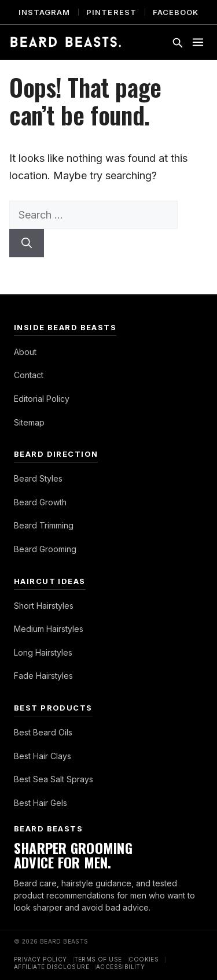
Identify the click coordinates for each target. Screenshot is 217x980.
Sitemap (29, 422)
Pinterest (111, 12)
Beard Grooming (45, 549)
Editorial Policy (42, 399)
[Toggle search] (177, 42)
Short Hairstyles (44, 606)
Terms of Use (98, 959)
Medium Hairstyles (49, 629)
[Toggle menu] (198, 42)
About (25, 352)
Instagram (44, 12)
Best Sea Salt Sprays (54, 779)
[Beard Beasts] (66, 42)
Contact (29, 375)
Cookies (144, 959)
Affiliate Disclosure (52, 967)
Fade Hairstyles (43, 676)
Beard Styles (38, 478)
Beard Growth (40, 502)
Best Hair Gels (41, 803)
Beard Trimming (44, 525)
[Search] (27, 243)
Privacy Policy (41, 959)
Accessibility (120, 967)
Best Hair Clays (43, 756)
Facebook (176, 12)
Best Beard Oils (43, 732)
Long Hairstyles (43, 652)
